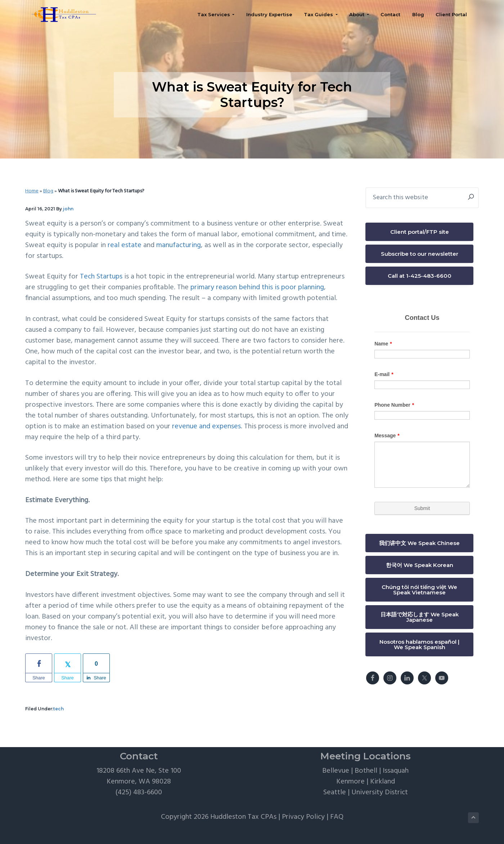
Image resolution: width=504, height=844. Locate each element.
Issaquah (396, 771)
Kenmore (350, 782)
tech (58, 709)
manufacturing (179, 245)
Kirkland (382, 782)
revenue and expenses (206, 427)
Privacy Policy (303, 817)
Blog (48, 191)
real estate (125, 245)
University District (380, 792)
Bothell (366, 771)
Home (32, 191)
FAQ (337, 817)
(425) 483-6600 (139, 792)
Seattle (335, 792)
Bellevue (336, 771)
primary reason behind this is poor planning (257, 287)
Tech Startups (101, 277)
